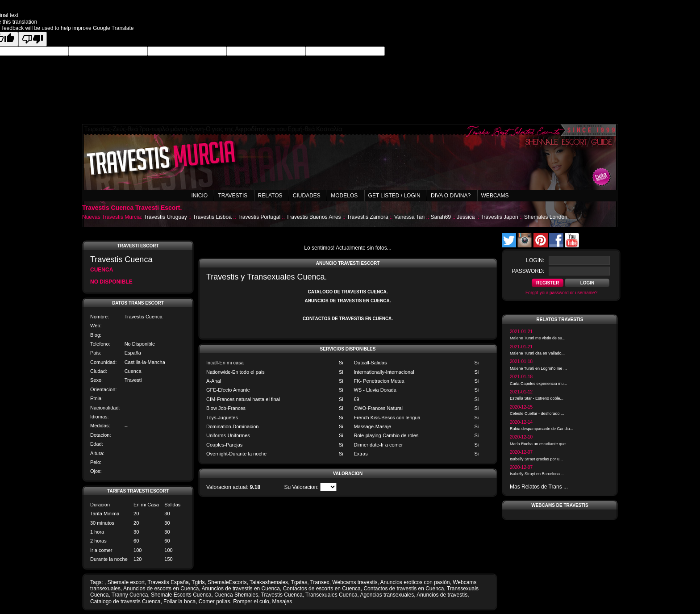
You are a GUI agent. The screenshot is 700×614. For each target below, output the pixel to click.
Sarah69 (441, 217)
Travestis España (168, 582)
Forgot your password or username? (561, 293)
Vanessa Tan (409, 217)
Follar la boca (179, 601)
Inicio (199, 196)
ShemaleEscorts (227, 582)
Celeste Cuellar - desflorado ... (537, 414)
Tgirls (198, 582)
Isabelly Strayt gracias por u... (536, 459)
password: (528, 271)
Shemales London (546, 217)
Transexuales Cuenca (331, 595)
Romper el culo (251, 601)
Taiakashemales (269, 582)
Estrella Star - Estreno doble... (537, 398)
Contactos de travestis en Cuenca (404, 589)
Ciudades (307, 196)
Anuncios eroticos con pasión (415, 582)
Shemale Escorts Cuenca (181, 595)
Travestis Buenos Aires (313, 217)
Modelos (344, 196)
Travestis (233, 196)
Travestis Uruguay (165, 217)
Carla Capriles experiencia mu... (538, 384)
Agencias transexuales (387, 595)
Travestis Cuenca (282, 595)
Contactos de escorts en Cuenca (322, 589)
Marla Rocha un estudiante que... (540, 444)
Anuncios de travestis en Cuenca (241, 589)
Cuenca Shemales (236, 595)
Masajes (282, 601)
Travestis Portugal (259, 217)
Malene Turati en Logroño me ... (538, 368)
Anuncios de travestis (442, 595)
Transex (320, 582)
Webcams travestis (355, 582)
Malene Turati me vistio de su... (538, 338)
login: (535, 260)
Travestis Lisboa (212, 217)
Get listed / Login (394, 196)
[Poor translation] (33, 39)
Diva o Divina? (451, 196)
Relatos (270, 196)
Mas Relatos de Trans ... (539, 487)
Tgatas (299, 582)
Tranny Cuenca (130, 595)
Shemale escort (126, 582)
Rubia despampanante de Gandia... (542, 429)
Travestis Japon (499, 217)
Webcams (495, 196)
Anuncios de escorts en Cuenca (161, 589)
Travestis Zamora (368, 217)
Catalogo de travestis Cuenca (125, 601)
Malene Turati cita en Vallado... (537, 353)
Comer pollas (215, 601)
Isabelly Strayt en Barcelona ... (537, 474)
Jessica (466, 217)
